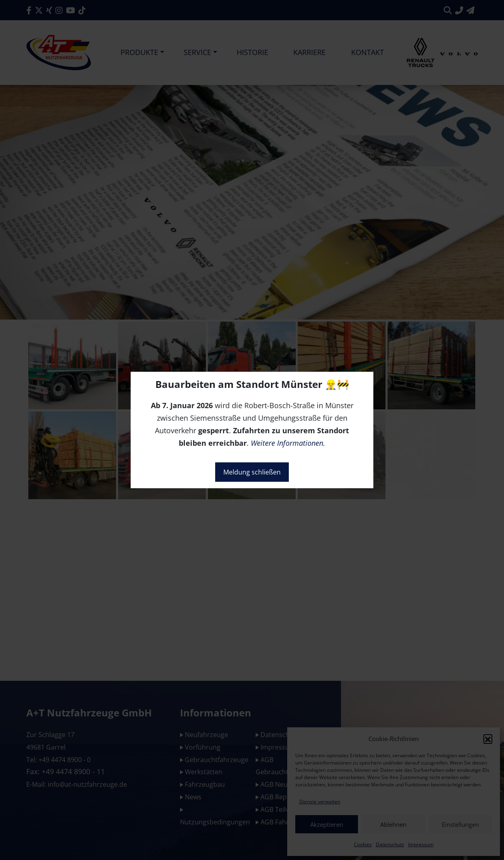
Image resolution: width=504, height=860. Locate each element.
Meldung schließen (252, 472)
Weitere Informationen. (288, 443)
